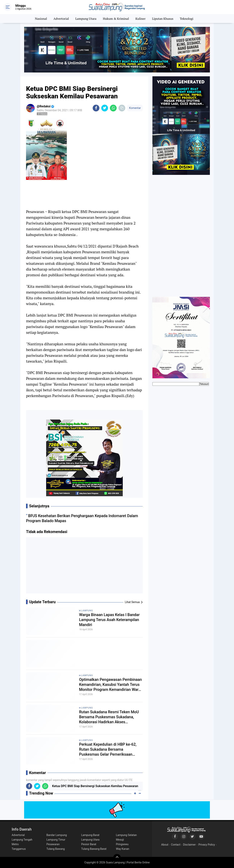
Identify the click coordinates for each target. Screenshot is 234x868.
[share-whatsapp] (113, 108)
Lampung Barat (90, 835)
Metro (15, 844)
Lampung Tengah (22, 840)
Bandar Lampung (57, 835)
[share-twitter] (105, 108)
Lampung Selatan (126, 835)
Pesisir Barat (89, 844)
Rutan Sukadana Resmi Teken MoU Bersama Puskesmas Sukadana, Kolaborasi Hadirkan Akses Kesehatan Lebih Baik (109, 717)
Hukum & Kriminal (116, 19)
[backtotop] (117, 858)
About (165, 845)
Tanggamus (19, 849)
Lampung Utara (86, 19)
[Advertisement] (84, 567)
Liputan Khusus (163, 19)
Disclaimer (189, 845)
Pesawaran (53, 844)
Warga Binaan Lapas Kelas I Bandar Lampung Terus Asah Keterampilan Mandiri (109, 620)
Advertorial (61, 19)
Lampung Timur (56, 840)
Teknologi (187, 19)
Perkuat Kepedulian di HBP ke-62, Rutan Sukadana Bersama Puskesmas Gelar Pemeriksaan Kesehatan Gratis (108, 749)
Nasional (41, 19)
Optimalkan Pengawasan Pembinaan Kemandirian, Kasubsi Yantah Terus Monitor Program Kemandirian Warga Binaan (111, 685)
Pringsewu (122, 844)
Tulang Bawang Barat (94, 849)
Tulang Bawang (56, 849)
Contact (176, 845)
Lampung (87, 611)
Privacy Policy (207, 845)
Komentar (135, 108)
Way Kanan (123, 849)
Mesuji (120, 840)
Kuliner (140, 19)
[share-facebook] (96, 108)
